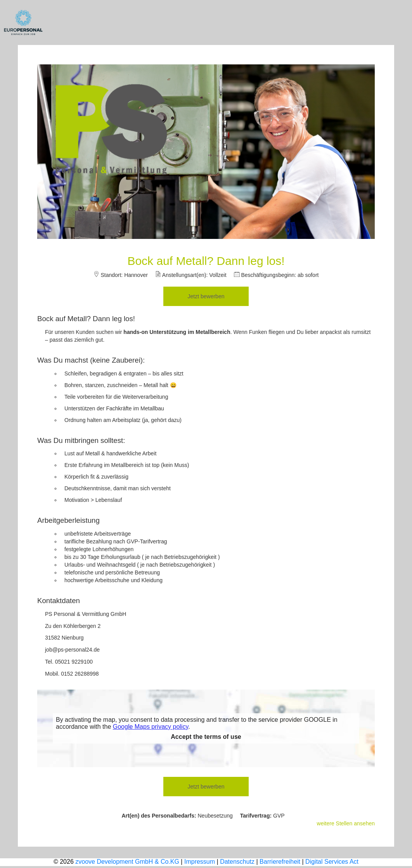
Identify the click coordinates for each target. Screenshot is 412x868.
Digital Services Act (332, 862)
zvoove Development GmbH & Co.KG (127, 862)
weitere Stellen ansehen (346, 823)
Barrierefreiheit (280, 862)
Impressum (200, 862)
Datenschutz (237, 862)
